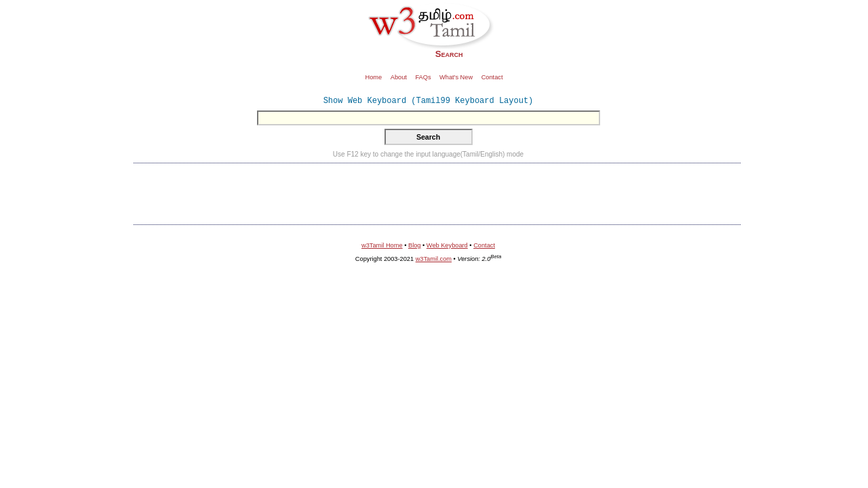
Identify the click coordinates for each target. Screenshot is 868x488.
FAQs (423, 77)
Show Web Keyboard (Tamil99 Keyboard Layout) (429, 101)
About (399, 77)
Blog (414, 245)
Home (374, 77)
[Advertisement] (437, 192)
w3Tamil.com (434, 259)
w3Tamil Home (382, 245)
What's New (456, 77)
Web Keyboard (447, 245)
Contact (492, 77)
